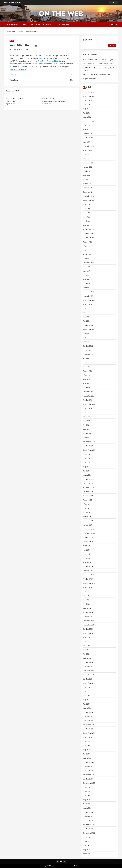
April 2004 (87, 754)
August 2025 (87, 100)
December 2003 (89, 771)
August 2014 (87, 350)
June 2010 (86, 463)
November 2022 (89, 146)
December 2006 (89, 621)
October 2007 (88, 579)
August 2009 (87, 500)
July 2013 (86, 363)
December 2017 (89, 292)
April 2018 (87, 275)
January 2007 (88, 617)
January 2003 (88, 816)
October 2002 (88, 829)
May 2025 (86, 109)
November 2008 (89, 533)
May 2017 (86, 317)
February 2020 (88, 229)
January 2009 (88, 525)
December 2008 (89, 529)
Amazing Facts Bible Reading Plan (44, 61)
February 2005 (88, 712)
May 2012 (86, 379)
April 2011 (87, 425)
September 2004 (89, 733)
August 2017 (87, 304)
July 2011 (86, 413)
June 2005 (86, 696)
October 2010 (88, 446)
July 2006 (86, 642)
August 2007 (87, 587)
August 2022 (87, 150)
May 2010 (86, 467)
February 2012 (88, 388)
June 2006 (86, 646)
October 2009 (88, 492)
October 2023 (88, 138)
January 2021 (88, 188)
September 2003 (89, 783)
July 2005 (86, 691)
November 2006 (89, 625)
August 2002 (87, 837)
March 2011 (87, 429)
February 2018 (88, 284)
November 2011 (89, 396)
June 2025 (86, 105)
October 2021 (88, 171)
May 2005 (86, 700)
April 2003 (87, 804)
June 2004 (86, 746)
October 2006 (88, 629)
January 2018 (88, 288)
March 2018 (87, 279)
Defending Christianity (45, 24)
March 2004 (87, 758)
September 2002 (89, 833)
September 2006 (89, 633)
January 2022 (88, 167)
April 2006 (87, 654)
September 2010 (89, 450)
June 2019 (86, 250)
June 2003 (86, 796)
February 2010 (88, 479)
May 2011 (86, 421)
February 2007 (88, 612)
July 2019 (86, 246)
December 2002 (89, 820)
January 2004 (88, 766)
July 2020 (86, 209)
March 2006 (87, 658)
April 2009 (87, 513)
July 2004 (86, 741)
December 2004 (89, 721)
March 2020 (87, 225)
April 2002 (87, 854)
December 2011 (89, 392)
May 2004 (86, 750)
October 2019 (88, 234)
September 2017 (89, 300)
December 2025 (89, 92)
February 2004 (88, 762)
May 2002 (86, 850)
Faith (12, 41)
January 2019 (88, 259)
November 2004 (89, 725)
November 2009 (89, 488)
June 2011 (86, 417)
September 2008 (89, 542)
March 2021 (87, 184)
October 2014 (88, 346)
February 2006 (88, 662)
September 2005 (89, 683)
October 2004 (88, 729)
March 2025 (87, 117)
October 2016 (88, 325)
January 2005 (88, 716)
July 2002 (86, 841)
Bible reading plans (18, 69)
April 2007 (87, 604)
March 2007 (87, 608)
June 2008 (86, 554)
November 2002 (89, 825)
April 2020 (87, 221)
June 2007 (86, 596)
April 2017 (87, 321)
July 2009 (86, 504)
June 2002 (86, 845)
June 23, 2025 (11, 104)
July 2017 (86, 308)
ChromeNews (67, 866)
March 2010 (87, 475)
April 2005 (87, 704)
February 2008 (88, 567)
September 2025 (89, 96)
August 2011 (87, 408)
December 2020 (89, 192)
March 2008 (87, 562)
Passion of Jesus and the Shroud (54, 101)
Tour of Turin (10, 101)
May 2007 (86, 600)
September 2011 (89, 404)
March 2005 (87, 708)
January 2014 (88, 354)
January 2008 (88, 571)
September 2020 (89, 200)
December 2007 (89, 575)
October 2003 (88, 779)
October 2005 (88, 679)
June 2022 (86, 159)
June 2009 (86, 508)
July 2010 (86, 458)
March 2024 (87, 130)
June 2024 (86, 125)
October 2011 (88, 400)
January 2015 (88, 342)
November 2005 (89, 675)
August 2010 (87, 454)
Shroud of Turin (18, 99)
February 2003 (88, 812)
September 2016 (89, 329)
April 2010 (87, 471)
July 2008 (86, 550)
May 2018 (86, 271)
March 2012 (87, 383)
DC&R (31, 24)
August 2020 (87, 205)
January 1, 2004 (23, 49)
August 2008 (87, 546)
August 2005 (87, 687)
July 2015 (86, 338)
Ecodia (23, 24)
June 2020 (86, 213)
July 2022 (86, 154)
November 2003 (89, 775)
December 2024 (89, 121)
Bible (7, 99)
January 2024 (88, 134)
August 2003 (87, 787)
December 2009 (89, 483)
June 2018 (86, 267)
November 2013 (89, 359)
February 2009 (88, 521)
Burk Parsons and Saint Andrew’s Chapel (98, 60)
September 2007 (89, 583)
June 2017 (86, 313)
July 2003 (86, 791)
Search (88, 40)
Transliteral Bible (11, 24)
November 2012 (89, 367)
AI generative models (91, 79)
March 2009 (87, 517)
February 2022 (88, 163)
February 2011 (88, 433)
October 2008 (88, 537)
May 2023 (86, 142)
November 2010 (89, 442)
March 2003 (87, 808)
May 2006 (86, 650)
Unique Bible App (63, 24)
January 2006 (88, 666)
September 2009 (89, 496)
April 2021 (87, 180)
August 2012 (87, 371)
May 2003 (86, 800)
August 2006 (87, 637)
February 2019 (88, 254)
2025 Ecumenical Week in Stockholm (96, 74)
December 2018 (89, 263)
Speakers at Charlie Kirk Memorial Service (99, 64)
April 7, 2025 (48, 104)
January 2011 (88, 438)
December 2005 (89, 671)
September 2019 (89, 238)
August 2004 (87, 737)
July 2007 (86, 592)
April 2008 (87, 558)
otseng (13, 49)
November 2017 (89, 296)
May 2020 (86, 217)
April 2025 (87, 113)
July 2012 (86, 375)
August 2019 (87, 242)
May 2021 (86, 175)
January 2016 (88, 334)
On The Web (61, 13)
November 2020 (89, 196)
